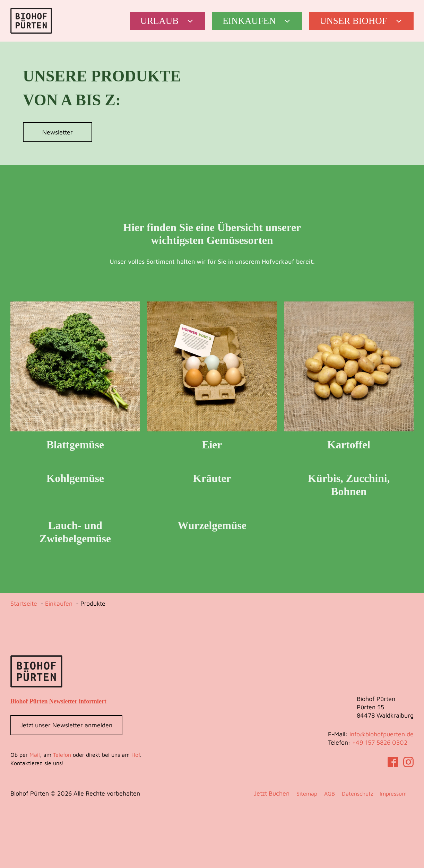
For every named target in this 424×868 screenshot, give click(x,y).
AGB (330, 794)
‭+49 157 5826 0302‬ (380, 742)
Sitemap (307, 794)
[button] (168, 21)
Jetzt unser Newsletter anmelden (66, 725)
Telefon (62, 755)
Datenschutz (357, 794)
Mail (35, 755)
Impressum (393, 794)
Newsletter (58, 132)
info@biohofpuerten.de (382, 734)
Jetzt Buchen (272, 793)
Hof (136, 755)
